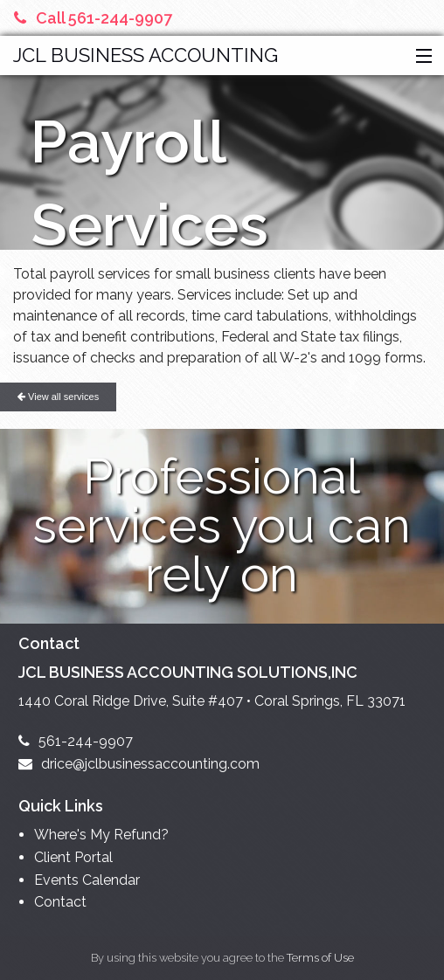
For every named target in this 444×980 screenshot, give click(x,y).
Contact (60, 902)
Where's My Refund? (101, 835)
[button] (420, 57)
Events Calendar (87, 880)
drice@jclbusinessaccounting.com (139, 764)
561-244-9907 (76, 741)
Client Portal (73, 857)
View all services (58, 397)
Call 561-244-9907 (93, 18)
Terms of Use (320, 958)
